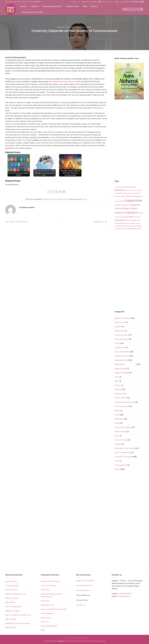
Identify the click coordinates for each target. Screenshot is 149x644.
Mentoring (45, 601)
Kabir (117, 381)
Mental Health (120, 398)
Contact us (81, 605)
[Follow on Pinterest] (141, 2)
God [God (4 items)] (116, 201)
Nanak (117, 411)
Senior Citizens (121, 440)
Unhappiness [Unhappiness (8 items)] (132, 229)
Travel (117, 461)
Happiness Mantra (122, 356)
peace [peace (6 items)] (126, 223)
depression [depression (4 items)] (127, 193)
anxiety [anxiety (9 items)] (130, 187)
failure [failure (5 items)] (123, 196)
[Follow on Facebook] (131, 2)
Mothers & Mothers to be (125, 402)
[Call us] (139, 2)
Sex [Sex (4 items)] (129, 223)
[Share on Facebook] (49, 192)
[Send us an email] (137, 2)
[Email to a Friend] (56, 192)
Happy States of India (33, 12)
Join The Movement (84, 585)
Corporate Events (122, 339)
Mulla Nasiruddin (121, 406)
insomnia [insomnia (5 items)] (118, 217)
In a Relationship (12, 586)
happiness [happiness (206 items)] (133, 200)
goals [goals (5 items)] (141, 196)
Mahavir (118, 385)
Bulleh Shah (119, 331)
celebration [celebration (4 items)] (128, 190)
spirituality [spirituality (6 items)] (118, 226)
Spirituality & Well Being (124, 448)
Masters (35, 6)
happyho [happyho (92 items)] (132, 212)
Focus (117, 343)
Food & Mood (120, 348)
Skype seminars (47, 605)
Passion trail (46, 618)
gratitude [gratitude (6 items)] (121, 201)
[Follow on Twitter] (135, 2)
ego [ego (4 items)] (132, 193)
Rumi (117, 436)
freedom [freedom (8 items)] (129, 196)
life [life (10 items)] (126, 217)
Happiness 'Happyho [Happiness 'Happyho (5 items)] (122, 205)
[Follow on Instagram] (133, 2)
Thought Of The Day (123, 457)
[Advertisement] (129, 140)
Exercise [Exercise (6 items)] (117, 196)
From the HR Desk (122, 352)
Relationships (120, 431)
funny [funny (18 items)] (136, 196)
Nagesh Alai (101, 222)
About (24, 6)
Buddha (118, 327)
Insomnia (45, 622)
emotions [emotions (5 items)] (137, 193)
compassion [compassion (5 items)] (119, 193)
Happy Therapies (121, 373)
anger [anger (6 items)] (124, 187)
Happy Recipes (121, 368)
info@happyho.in (124, 596)
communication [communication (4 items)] (137, 190)
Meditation (119, 394)
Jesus (117, 377)
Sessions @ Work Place (50, 581)
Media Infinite (72, 641)
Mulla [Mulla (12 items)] (134, 220)
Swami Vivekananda (123, 452)
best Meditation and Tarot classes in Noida (64, 82)
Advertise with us (83, 590)
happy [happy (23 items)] (126, 208)
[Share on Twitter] (53, 192)
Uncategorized (121, 465)
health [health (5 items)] (141, 213)
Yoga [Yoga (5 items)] (139, 229)
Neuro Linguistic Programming (18, 615)
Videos (117, 469)
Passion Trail (73, 6)
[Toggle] (142, 364)
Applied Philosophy (66, 27)
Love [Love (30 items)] (130, 217)
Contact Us (76, 2)
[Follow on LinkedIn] (143, 2)
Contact (94, 6)
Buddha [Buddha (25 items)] (119, 190)
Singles (118, 444)
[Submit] (141, 9)
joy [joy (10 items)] (123, 217)
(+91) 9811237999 (125, 594)
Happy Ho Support (13, 611)
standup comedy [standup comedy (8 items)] (129, 226)
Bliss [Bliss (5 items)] (135, 187)
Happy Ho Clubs (12, 598)
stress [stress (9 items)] (139, 226)
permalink (83, 199)
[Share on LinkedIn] (64, 192)
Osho (117, 423)
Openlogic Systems (98, 641)
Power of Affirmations (16, 222)
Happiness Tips (121, 360)
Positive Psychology (123, 427)
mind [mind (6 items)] (129, 220)
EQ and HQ (45, 590)
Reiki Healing (11, 619)
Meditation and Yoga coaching (18, 623)
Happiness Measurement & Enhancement (52, 595)
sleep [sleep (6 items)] (138, 223)
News (117, 415)
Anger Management (49, 626)
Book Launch (120, 322)
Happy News (120, 364)
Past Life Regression (14, 607)
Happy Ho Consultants (85, 581)
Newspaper (119, 419)
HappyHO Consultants (89, 2)
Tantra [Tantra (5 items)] (124, 229)
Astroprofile (10, 602)
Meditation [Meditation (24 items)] (121, 220)
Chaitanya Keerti (84, 27)
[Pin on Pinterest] (60, 192)
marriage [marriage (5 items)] (137, 217)
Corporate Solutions (52, 6)
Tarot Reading (11, 581)
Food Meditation (47, 613)
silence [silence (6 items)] (133, 223)
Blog (85, 6)
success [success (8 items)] (118, 229)
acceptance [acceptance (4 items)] (118, 187)
